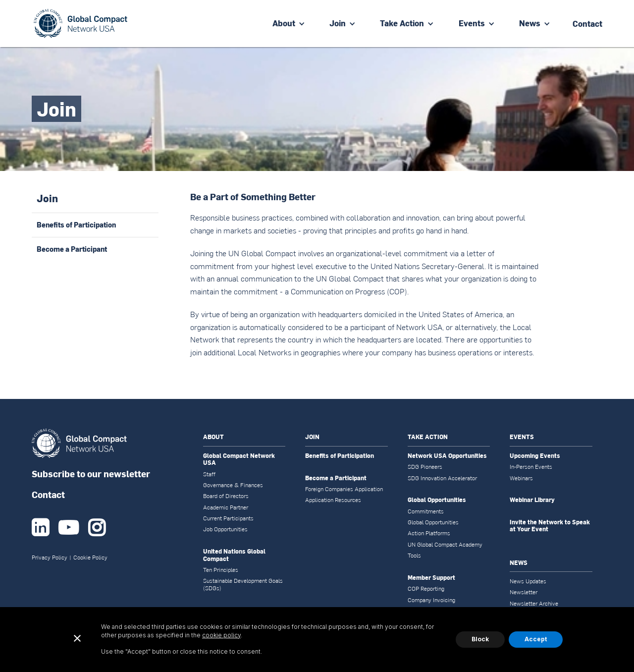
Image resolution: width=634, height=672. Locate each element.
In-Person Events (531, 467)
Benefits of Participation (340, 456)
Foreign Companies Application (344, 489)
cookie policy (221, 635)
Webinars (521, 478)
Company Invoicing (431, 600)
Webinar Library (532, 500)
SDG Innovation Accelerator (442, 478)
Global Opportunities (437, 500)
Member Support (431, 578)
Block (480, 639)
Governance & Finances (233, 485)
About (284, 23)
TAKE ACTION (428, 437)
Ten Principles (221, 570)
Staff (209, 474)
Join (338, 23)
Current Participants (228, 518)
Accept (536, 639)
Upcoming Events (535, 456)
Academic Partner (226, 507)
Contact (48, 494)
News (530, 23)
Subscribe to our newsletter (91, 474)
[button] (289, 24)
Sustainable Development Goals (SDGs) (243, 584)
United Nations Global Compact (234, 555)
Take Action (402, 23)
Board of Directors (226, 496)
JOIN (312, 437)
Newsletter (524, 592)
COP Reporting (426, 589)
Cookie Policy (90, 558)
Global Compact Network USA (239, 460)
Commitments (426, 511)
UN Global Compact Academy (445, 545)
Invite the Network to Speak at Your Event (550, 526)
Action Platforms (429, 533)
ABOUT (213, 437)
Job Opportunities (225, 529)
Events (472, 23)
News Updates (528, 581)
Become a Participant (336, 478)
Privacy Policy (50, 558)
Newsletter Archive (534, 604)
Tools (414, 556)
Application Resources (333, 500)
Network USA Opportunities (447, 456)
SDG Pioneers (425, 467)
